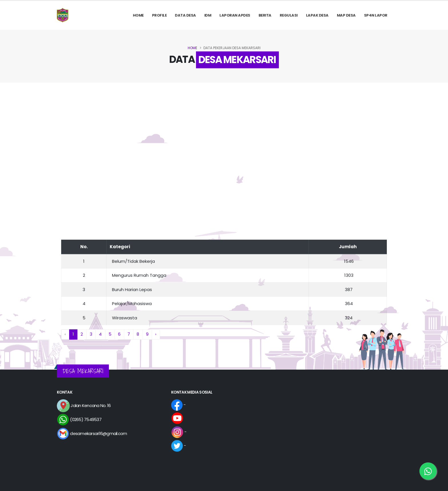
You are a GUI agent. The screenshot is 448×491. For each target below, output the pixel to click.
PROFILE (159, 15)
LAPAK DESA (317, 15)
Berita (265, 15)
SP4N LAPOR (376, 15)
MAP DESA (346, 15)
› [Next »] (156, 334)
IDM (208, 15)
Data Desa (185, 15)
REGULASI (289, 15)
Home (138, 15)
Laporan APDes (235, 15)
